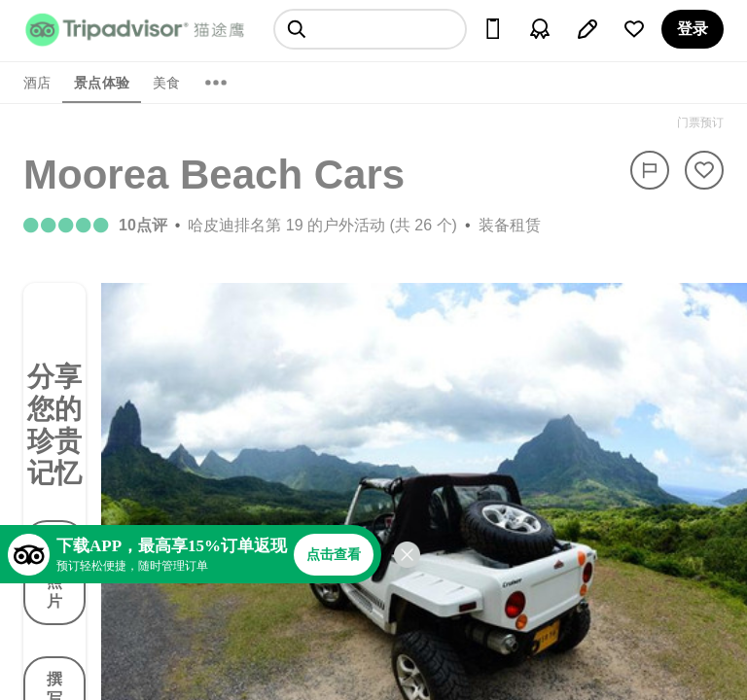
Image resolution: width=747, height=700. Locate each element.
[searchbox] (370, 29)
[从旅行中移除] (704, 170)
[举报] (650, 170)
